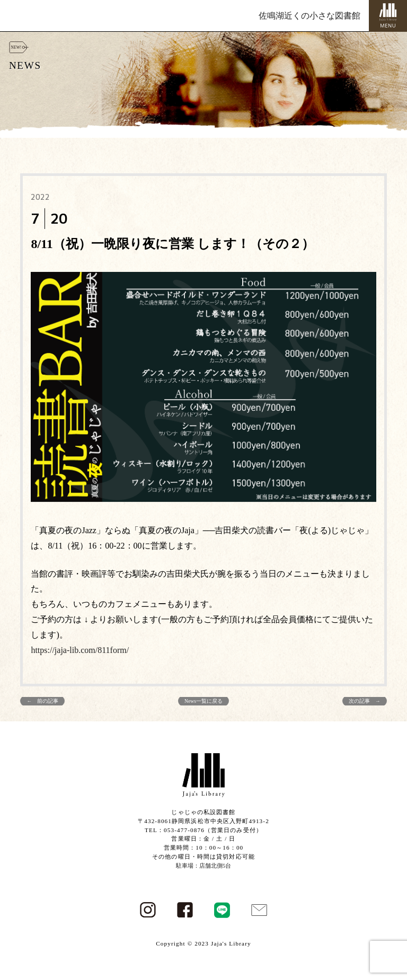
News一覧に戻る (203, 701)
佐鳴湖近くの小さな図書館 (309, 16)
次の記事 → (365, 701)
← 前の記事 (42, 701)
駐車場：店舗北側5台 (204, 866)
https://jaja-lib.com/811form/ (80, 650)
